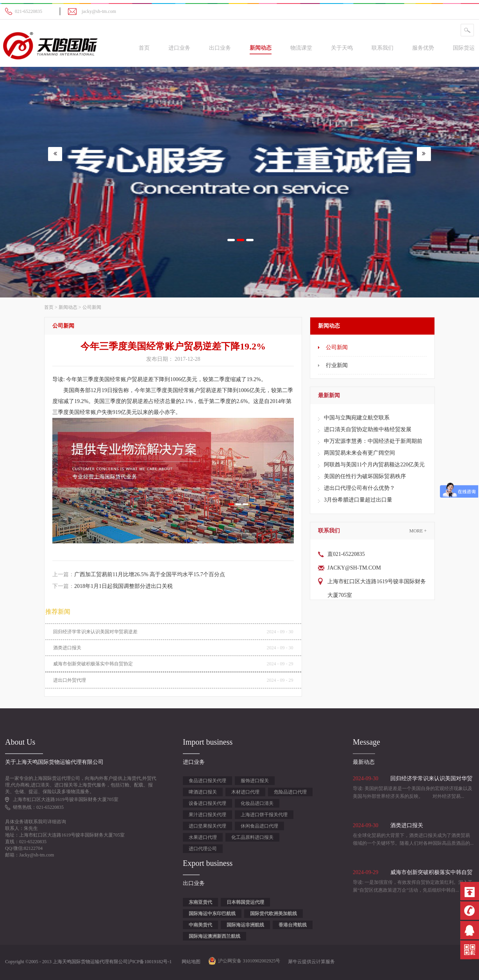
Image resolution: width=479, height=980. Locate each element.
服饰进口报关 (255, 781)
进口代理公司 (203, 849)
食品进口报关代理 (207, 781)
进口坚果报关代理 (207, 826)
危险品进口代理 (290, 792)
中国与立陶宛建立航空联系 (357, 418)
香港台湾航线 (293, 925)
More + (418, 531)
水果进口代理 (203, 837)
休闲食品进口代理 (259, 826)
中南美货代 (200, 925)
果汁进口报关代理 (207, 815)
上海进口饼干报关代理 (264, 815)
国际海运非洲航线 (245, 925)
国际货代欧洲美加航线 (273, 914)
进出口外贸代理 (70, 680)
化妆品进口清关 (257, 803)
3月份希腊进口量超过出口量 (358, 500)
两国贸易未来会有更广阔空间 (359, 453)
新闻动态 (68, 307)
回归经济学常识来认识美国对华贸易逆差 (95, 632)
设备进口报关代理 (207, 803)
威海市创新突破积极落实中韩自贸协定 (93, 664)
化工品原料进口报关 (252, 837)
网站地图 (190, 962)
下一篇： (113, 586)
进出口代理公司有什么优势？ (359, 488)
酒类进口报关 (67, 648)
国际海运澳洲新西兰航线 (214, 936)
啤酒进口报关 (203, 792)
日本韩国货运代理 (245, 902)
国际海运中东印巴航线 (212, 914)
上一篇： (139, 574)
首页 (144, 48)
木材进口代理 (245, 792)
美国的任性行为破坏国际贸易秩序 (365, 476)
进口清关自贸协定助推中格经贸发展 (368, 429)
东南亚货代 (200, 902)
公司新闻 (92, 307)
